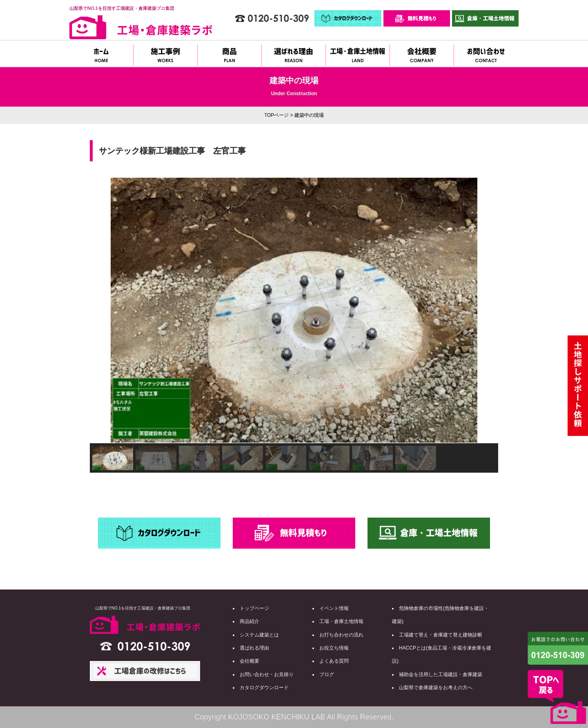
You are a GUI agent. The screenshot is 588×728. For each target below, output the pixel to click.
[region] (294, 325)
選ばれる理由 (254, 648)
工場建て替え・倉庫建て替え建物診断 (441, 635)
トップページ (254, 608)
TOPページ (276, 115)
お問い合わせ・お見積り (267, 674)
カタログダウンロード (264, 688)
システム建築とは (259, 635)
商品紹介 (249, 621)
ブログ (327, 674)
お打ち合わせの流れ (341, 635)
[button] (102, 310)
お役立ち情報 (334, 648)
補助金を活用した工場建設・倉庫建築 (441, 674)
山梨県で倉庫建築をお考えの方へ (436, 688)
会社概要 (249, 661)
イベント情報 (334, 608)
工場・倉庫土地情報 (341, 621)
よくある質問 (334, 661)
